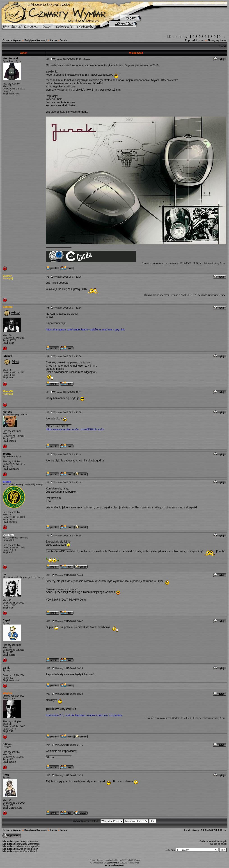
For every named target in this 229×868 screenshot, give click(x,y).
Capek (7, 620)
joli (138, 863)
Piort (6, 775)
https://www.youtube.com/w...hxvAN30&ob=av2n (75, 429)
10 (219, 37)
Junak (63, 40)
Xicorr (53, 40)
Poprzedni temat (195, 40)
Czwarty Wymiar (12, 40)
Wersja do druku (218, 844)
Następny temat (217, 40)
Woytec (7, 693)
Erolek (7, 482)
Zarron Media (112, 863)
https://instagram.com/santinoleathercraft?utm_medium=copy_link (85, 330)
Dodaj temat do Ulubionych (213, 841)
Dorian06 (8, 535)
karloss (7, 412)
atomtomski (10, 58)
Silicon (7, 744)
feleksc (7, 356)
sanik (6, 668)
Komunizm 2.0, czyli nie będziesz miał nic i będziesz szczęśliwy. (84, 715)
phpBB (102, 860)
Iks (5, 574)
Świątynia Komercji (36, 40)
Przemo (118, 860)
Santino (8, 307)
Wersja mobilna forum (115, 865)
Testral (7, 454)
